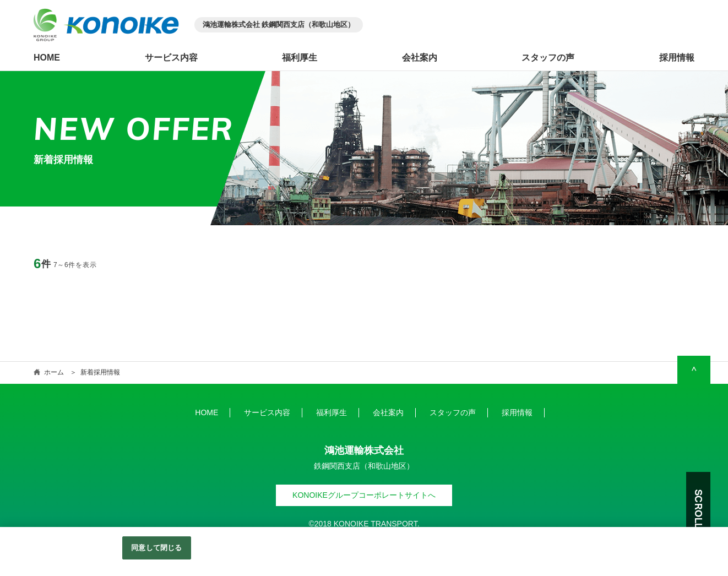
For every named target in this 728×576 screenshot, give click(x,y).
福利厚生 (300, 58)
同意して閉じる (156, 548)
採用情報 (677, 58)
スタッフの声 (548, 58)
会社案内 (420, 58)
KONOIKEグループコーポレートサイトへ (364, 495)
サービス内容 (171, 58)
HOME (47, 58)
